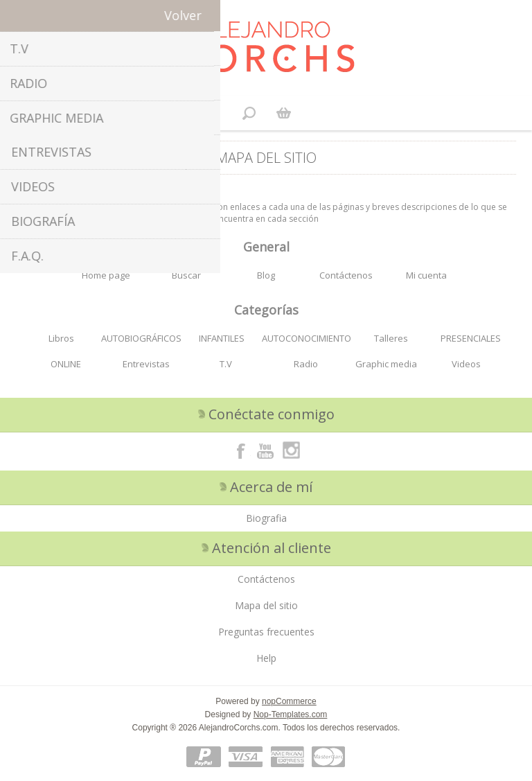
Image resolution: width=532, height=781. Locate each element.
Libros (61, 338)
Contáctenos (346, 275)
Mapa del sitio (266, 605)
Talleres (391, 338)
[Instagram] (291, 450)
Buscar (186, 275)
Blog (266, 275)
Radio (306, 364)
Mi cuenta (426, 275)
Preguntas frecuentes (266, 632)
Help (266, 658)
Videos (466, 364)
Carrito (283, 113)
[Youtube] (266, 450)
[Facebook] (241, 450)
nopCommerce (289, 701)
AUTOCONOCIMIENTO (307, 338)
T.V (226, 364)
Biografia (266, 518)
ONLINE (66, 364)
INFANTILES (222, 338)
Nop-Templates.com (291, 714)
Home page (106, 275)
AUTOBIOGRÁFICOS (141, 338)
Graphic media (386, 364)
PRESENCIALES (471, 338)
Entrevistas (146, 364)
